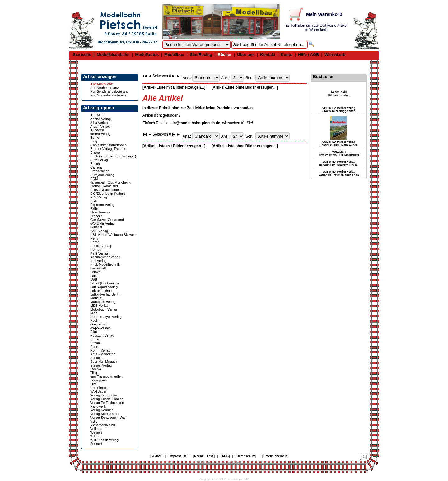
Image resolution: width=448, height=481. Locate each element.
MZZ (94, 313)
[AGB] (225, 456)
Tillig (94, 373)
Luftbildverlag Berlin (105, 294)
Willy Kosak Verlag (104, 440)
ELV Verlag (99, 197)
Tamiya (96, 369)
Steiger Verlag (101, 365)
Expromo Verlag (102, 205)
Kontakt (268, 55)
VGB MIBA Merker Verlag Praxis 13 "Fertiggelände (339, 110)
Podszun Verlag (102, 335)
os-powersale (100, 328)
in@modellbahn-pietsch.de (196, 123)
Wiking (95, 436)
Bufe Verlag (99, 160)
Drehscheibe (100, 171)
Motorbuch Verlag (104, 309)
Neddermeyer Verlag (106, 317)
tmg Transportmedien (106, 376)
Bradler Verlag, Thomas (108, 149)
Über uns (246, 55)
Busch (95, 164)
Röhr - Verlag (100, 350)
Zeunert (96, 444)
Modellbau (174, 55)
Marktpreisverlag (103, 302)
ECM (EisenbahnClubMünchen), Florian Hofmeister (110, 182)
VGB (94, 421)
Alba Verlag (99, 123)
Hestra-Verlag (101, 246)
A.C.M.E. (97, 115)
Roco (94, 347)
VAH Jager (98, 391)
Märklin (96, 298)
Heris (94, 238)
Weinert (96, 432)
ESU (94, 201)
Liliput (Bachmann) (105, 283)
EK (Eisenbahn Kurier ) (108, 194)
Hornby (96, 250)
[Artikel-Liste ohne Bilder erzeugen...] (245, 87)
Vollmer (96, 429)
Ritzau (95, 343)
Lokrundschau (101, 291)
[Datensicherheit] (275, 456)
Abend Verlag (100, 119)
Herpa (95, 242)
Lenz (94, 276)
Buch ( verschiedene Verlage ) (113, 156)
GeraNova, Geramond (107, 220)
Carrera (96, 167)
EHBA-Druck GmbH (105, 190)
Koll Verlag (98, 261)
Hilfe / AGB (308, 55)
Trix (93, 384)
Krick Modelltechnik (105, 264)
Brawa (95, 152)
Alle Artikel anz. (102, 84)
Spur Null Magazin (104, 362)
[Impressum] (178, 456)
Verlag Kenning (102, 410)
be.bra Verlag (100, 134)
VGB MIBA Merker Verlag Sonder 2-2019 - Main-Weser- (339, 143)
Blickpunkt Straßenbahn (108, 145)
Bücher (225, 55)
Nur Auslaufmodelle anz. (109, 95)
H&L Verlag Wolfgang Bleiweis (113, 235)
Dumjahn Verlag (102, 175)
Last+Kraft (98, 268)
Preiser (96, 339)
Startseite (82, 55)
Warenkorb (335, 55)
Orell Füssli (99, 324)
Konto (287, 55)
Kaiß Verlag (99, 253)
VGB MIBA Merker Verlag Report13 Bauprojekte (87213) (339, 163)
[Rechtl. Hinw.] (204, 456)
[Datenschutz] (246, 456)
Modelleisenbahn (113, 55)
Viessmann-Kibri (103, 425)
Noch (94, 320)
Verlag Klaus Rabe (104, 414)
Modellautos (147, 55)
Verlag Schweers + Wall (108, 418)
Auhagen (97, 130)
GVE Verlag (99, 231)
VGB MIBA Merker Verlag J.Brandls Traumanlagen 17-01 (339, 173)
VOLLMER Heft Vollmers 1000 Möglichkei (339, 153)
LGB (94, 279)
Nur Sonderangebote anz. (110, 91)
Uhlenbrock (99, 388)
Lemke (95, 272)
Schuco (96, 358)
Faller (95, 208)
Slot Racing (201, 55)
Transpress (99, 380)
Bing (94, 141)
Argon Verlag (100, 126)
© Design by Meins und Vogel (219, 463)
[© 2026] (156, 456)
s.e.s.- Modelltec (103, 354)
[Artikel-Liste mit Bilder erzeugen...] (174, 87)
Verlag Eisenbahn (104, 395)
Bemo (95, 138)
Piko (93, 332)
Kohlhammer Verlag (105, 257)
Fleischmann (100, 212)
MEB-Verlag (99, 306)
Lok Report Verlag (104, 287)
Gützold (96, 227)
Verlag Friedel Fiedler (107, 399)
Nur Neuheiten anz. (105, 88)
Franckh (96, 216)
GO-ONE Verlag (103, 223)
